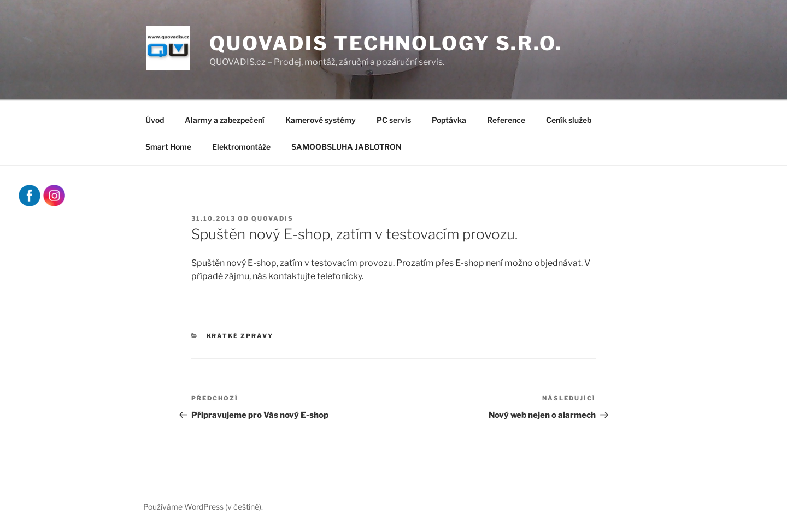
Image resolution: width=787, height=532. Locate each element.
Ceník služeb (569, 120)
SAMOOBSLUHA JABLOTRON (346, 147)
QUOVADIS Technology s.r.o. (386, 43)
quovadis (272, 218)
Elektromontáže (241, 147)
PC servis (394, 120)
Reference (506, 120)
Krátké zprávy (240, 336)
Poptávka (449, 120)
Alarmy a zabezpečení (225, 120)
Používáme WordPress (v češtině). (203, 507)
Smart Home (168, 147)
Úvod (155, 120)
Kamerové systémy (321, 120)
